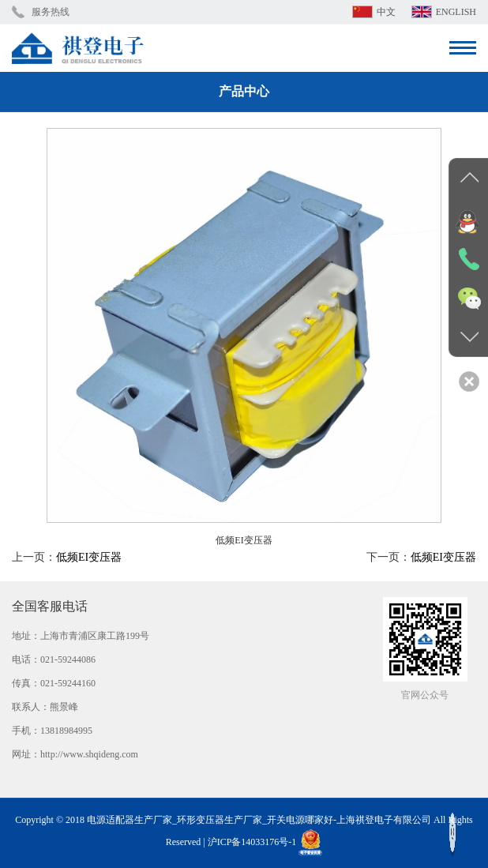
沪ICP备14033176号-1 (252, 842)
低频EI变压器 (89, 557)
